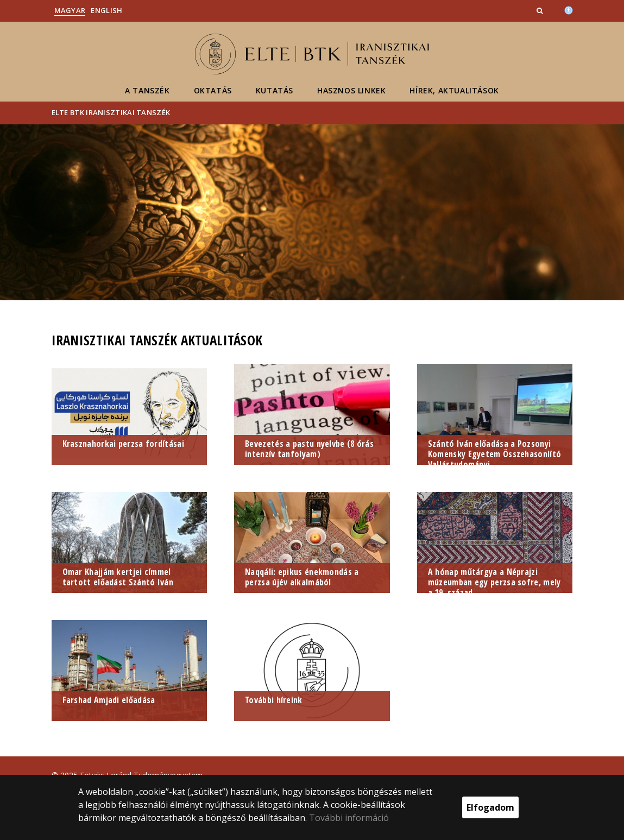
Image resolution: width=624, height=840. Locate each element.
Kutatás (275, 90)
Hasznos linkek (351, 90)
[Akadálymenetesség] (569, 9)
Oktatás (213, 90)
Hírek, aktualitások (454, 90)
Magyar (70, 10)
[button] (541, 10)
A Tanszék (147, 90)
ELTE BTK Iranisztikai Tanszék (111, 112)
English (106, 10)
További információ (349, 818)
